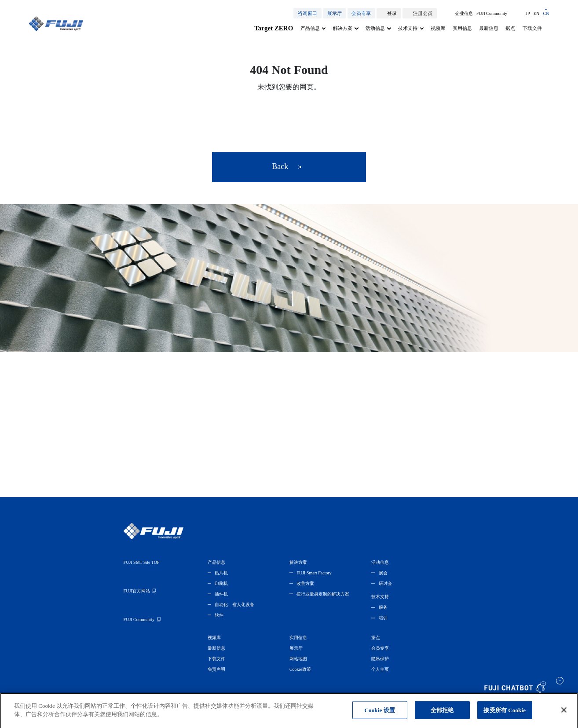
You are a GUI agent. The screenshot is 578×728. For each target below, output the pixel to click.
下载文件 (532, 28)
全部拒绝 (442, 714)
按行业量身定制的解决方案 (323, 594)
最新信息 (489, 28)
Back (287, 166)
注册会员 (423, 13)
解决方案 (343, 28)
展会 (383, 573)
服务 (383, 607)
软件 (219, 615)
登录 (392, 13)
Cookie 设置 (380, 714)
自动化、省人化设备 (234, 605)
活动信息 (375, 28)
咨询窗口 (307, 13)
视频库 (438, 28)
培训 (383, 618)
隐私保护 (380, 659)
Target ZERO (274, 28)
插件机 (221, 594)
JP (528, 13)
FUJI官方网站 (137, 591)
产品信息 (310, 28)
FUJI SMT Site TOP (142, 562)
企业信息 (464, 13)
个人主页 (380, 669)
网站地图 (298, 659)
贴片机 (221, 573)
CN (546, 13)
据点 (510, 28)
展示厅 (335, 13)
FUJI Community (492, 13)
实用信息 (462, 28)
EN (536, 13)
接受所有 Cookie (505, 714)
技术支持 (408, 28)
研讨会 (385, 583)
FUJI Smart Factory (314, 573)
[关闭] (564, 714)
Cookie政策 (300, 669)
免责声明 (216, 669)
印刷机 (221, 583)
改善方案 (305, 583)
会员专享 (361, 13)
